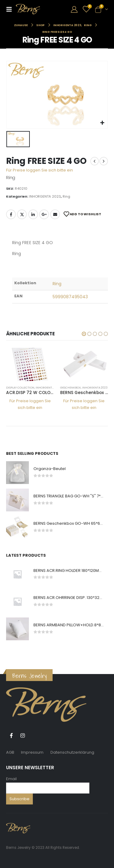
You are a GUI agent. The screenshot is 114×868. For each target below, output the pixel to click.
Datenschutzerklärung (72, 752)
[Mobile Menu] (11, 9)
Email (11, 779)
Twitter (22, 214)
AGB (10, 752)
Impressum (32, 752)
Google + (44, 214)
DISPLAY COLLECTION (20, 387)
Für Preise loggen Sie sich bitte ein (40, 170)
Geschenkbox (71, 387)
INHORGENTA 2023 (45, 196)
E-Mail (55, 214)
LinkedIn (33, 214)
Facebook (11, 214)
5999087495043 (70, 297)
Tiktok (34, 735)
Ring (66, 196)
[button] (84, 334)
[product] (30, 364)
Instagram (22, 735)
